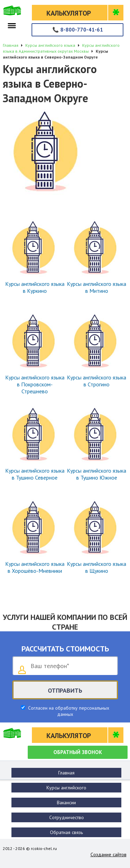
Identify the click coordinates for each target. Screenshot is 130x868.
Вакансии (66, 803)
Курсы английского (66, 788)
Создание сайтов (109, 854)
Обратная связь (66, 832)
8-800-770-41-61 (78, 30)
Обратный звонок (78, 752)
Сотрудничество (67, 817)
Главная (66, 773)
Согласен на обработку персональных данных (68, 711)
